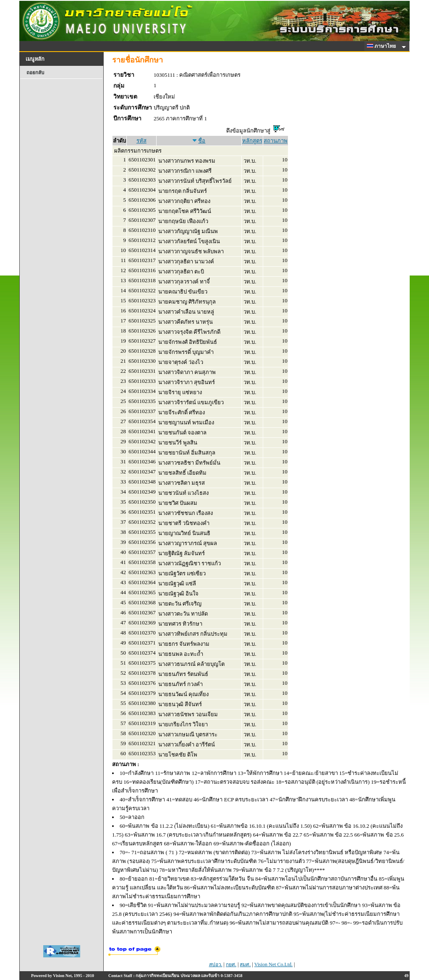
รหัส (141, 141)
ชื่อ (202, 141)
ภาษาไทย (383, 46)
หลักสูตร (252, 141)
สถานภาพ (276, 141)
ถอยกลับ (35, 73)
